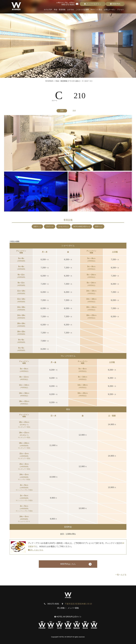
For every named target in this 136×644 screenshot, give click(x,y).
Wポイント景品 (96, 10)
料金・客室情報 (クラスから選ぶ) (68, 81)
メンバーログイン (93, 4)
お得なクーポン (110, 10)
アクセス (120, 10)
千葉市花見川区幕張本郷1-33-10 (78, 604)
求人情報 (61, 608)
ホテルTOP (48, 10)
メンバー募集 (73, 608)
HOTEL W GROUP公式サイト (68, 617)
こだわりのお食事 (82, 10)
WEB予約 (115, 4)
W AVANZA (49, 81)
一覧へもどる (121, 575)
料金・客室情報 (60, 10)
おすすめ (71, 10)
